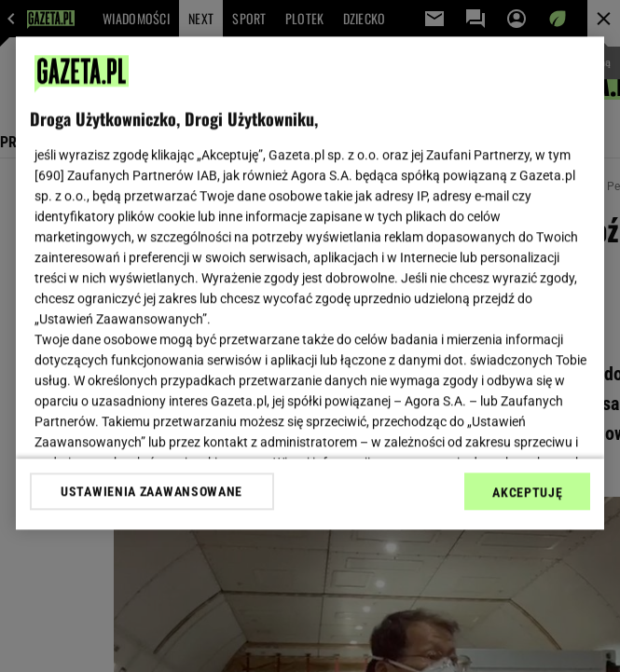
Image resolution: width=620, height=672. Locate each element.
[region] (310, 283)
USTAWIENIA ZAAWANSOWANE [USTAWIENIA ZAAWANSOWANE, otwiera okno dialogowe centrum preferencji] (152, 491)
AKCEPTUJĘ (527, 492)
